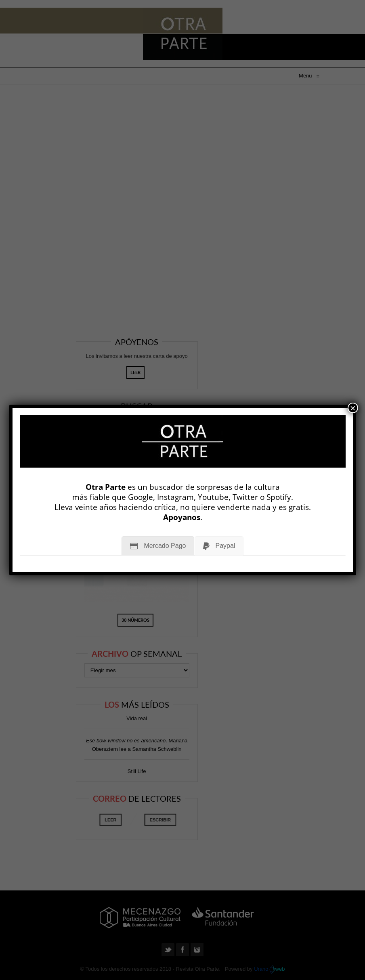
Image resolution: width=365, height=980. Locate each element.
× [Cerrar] (353, 408)
